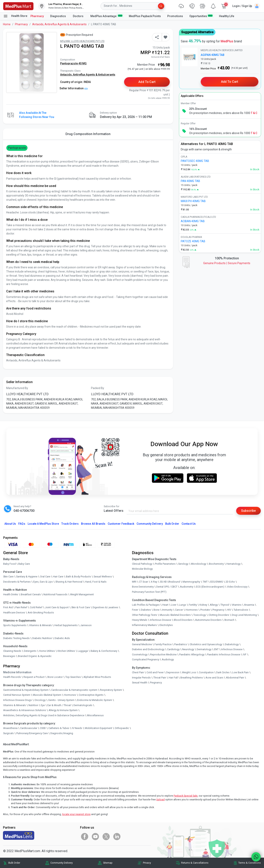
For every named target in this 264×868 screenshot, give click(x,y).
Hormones (70, 695)
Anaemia (249, 605)
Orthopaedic (122, 728)
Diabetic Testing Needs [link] (16, 638)
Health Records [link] (12, 677)
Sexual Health (140, 683)
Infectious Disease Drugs (18, 700)
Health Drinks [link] (11, 595)
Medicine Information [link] (17, 672)
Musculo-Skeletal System (47, 695)
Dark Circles (223, 672)
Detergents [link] (30, 651)
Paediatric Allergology (192, 654)
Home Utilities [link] (47, 651)
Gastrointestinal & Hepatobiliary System (26, 690)
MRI (134, 582)
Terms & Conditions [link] (250, 863)
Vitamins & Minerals (15, 705)
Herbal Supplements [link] (66, 625)
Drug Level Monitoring (244, 615)
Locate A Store (43, 524)
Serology (183, 564)
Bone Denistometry (143, 587)
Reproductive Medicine (163, 654)
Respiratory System (111, 690)
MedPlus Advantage (106, 16)
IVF (245, 654)
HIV (229, 610)
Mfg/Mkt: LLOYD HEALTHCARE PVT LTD (82, 41)
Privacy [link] (147, 863)
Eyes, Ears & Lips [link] (43, 582)
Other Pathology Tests (145, 615)
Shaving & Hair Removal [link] (69, 582)
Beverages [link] (9, 656)
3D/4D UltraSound (170, 582)
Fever (135, 610)
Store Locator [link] (55, 677)
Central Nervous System (17, 695)
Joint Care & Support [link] (57, 607)
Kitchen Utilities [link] (66, 651)
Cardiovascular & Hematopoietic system (74, 690)
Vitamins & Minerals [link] (40, 625)
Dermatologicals (83, 705)
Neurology (188, 650)
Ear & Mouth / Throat (59, 705)
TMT (205, 582)
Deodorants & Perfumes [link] (17, 582)
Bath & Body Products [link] (78, 577)
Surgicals (8, 733)
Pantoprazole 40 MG (73, 63)
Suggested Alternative (197, 32)
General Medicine (142, 644)
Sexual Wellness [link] (103, 577)
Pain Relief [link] (21, 607)
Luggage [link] (83, 651)
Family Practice (163, 644)
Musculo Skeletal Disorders (175, 615)
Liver (174, 605)
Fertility (193, 605)
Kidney (203, 605)
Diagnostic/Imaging (62, 733)
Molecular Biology (142, 569)
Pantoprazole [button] (17, 148)
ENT (216, 650)
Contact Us (189, 524)
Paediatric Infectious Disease (224, 654)
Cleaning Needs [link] (12, 651)
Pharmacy (37, 16)
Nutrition (33, 705)
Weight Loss (189, 672)
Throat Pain (160, 678)
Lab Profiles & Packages (146, 605)
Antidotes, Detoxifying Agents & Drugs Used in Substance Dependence (44, 715)
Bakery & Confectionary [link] (104, 651)
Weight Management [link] (82, 595)
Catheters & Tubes (59, 728)
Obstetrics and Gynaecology (206, 644)
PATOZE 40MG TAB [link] (193, 241)
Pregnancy (218, 610)
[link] (18, 6)
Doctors (78, 16)
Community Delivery (150, 524)
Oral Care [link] (45, 577)
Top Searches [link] (73, 677)
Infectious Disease (161, 620)
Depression (173, 672)
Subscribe (248, 511)
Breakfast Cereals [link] (31, 595)
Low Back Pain (240, 672)
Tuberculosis (241, 610)
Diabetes (146, 610)
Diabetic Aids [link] (62, 638)
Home (7, 24)
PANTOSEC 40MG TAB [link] (195, 161)
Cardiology (173, 650)
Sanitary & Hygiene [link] (27, 577)
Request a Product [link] (34, 677)
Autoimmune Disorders (208, 620)
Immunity (167, 610)
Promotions (175, 16)
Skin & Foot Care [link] (81, 607)
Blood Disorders (183, 620)
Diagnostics (58, 16)
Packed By (98, 388)
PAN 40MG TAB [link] (190, 181)
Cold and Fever (155, 672)
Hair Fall (173, 678)
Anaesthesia (10, 728)
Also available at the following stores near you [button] (37, 115)
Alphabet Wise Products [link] (97, 677)
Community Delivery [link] (62, 863)
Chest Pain (138, 672)
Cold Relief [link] (36, 607)
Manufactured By (17, 388)
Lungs (183, 605)
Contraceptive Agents (91, 695)
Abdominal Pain (235, 678)
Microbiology (199, 564)
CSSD (43, 728)
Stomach (229, 620)
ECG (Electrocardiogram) (210, 587)
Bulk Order (172, 524)
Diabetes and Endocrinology (148, 650)
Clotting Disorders (219, 615)
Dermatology (204, 650)
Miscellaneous (95, 715)
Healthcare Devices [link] (14, 613)
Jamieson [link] (86, 625)
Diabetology (232, 644)
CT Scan (144, 582)
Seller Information (74, 88)
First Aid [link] (8, 607)
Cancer (179, 610)
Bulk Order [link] (14, 863)
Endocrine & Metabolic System (95, 700)
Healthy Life (227, 16)
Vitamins (237, 605)
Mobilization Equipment (98, 728)
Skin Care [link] (8, 577)
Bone (156, 610)
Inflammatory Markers (144, 625)
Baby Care (24, 564)
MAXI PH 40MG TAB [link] (193, 201)
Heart (165, 605)
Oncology (40, 700)
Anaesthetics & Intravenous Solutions (25, 710)
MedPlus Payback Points (145, 16)
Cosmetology (140, 654)
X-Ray (154, 582)
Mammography (191, 582)
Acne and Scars (214, 678)
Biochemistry (216, 564)
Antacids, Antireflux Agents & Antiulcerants (59, 24)
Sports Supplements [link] (15, 625)
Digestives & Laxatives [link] (105, 607)
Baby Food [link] (9, 564)
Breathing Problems (192, 678)
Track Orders (70, 524)
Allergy (214, 605)
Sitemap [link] (108, 863)
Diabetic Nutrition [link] (42, 638)
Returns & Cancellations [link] (195, 863)
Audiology (168, 660)
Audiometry (187, 587)
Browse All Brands (93, 524)
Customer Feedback (121, 524)
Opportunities (201, 16)
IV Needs (77, 728)
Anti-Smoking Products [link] (41, 613)
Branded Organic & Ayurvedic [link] (35, 656)
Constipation (206, 672)
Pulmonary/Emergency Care (32, 733)
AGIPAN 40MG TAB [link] (213, 55)
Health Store (15, 16)
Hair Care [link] (58, 577)
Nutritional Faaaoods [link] (55, 595)
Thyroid (225, 605)
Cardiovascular (29, 728)
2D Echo (230, 582)
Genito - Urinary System (61, 700)
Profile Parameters (165, 564)
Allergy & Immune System (63, 710)
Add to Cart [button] (147, 82)
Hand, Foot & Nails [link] (96, 582)
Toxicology (200, 615)
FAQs (22, 524)
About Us (10, 524)
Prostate (205, 610)
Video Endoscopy (237, 587)
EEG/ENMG (217, 582)
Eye (43, 705)
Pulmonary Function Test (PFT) (149, 592)
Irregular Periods (141, 678)
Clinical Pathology (142, 564)
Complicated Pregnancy (146, 660)
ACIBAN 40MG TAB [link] (193, 221)
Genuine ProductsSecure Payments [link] (227, 263)
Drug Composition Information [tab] (88, 134)
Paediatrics (181, 644)
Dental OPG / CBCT (167, 587)
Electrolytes (166, 625)
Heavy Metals (140, 620)
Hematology (233, 564)
